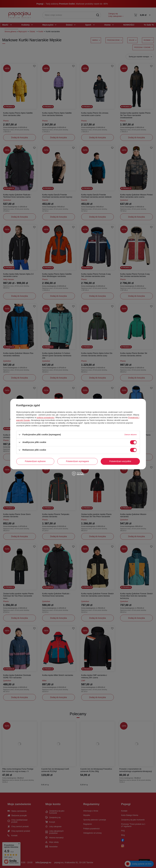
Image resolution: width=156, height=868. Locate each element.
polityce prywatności (46, 417)
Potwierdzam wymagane (78, 461)
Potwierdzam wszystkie (120, 461)
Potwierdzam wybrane (35, 461)
